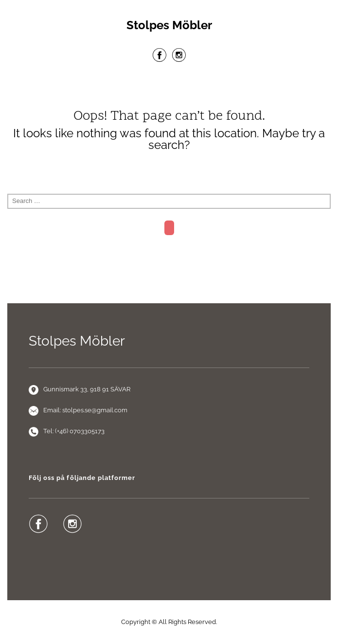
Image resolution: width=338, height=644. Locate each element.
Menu (169, 87)
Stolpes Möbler (169, 25)
